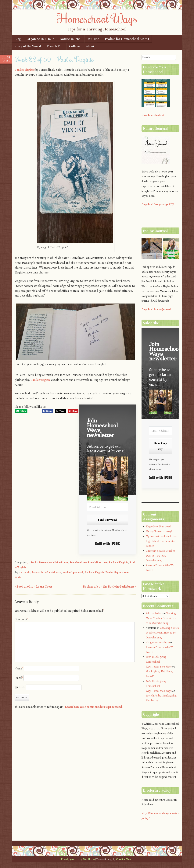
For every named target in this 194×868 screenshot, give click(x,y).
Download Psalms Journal (156, 309)
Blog (18, 39)
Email (19, 678)
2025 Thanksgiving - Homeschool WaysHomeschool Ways (159, 662)
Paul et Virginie (25, 70)
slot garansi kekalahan (158, 642)
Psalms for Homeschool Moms (127, 39)
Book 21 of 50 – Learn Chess (34, 587)
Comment (21, 619)
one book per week (73, 572)
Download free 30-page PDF (158, 205)
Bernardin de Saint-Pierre (54, 562)
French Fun (55, 46)
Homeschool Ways (97, 18)
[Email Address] (108, 507)
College (75, 46)
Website (20, 687)
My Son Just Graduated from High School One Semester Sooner (162, 541)
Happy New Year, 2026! (158, 527)
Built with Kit (108, 543)
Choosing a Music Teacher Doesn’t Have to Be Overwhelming (160, 556)
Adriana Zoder (154, 613)
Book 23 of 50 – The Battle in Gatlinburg (109, 587)
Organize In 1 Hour (40, 39)
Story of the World (28, 46)
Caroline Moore (124, 859)
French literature (98, 562)
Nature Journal (71, 39)
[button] (108, 479)
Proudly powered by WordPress (78, 859)
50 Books (33, 562)
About (90, 46)
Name (19, 668)
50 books (26, 572)
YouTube (93, 39)
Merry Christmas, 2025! (159, 531)
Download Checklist (153, 115)
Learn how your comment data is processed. (94, 707)
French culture (78, 562)
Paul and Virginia (118, 562)
